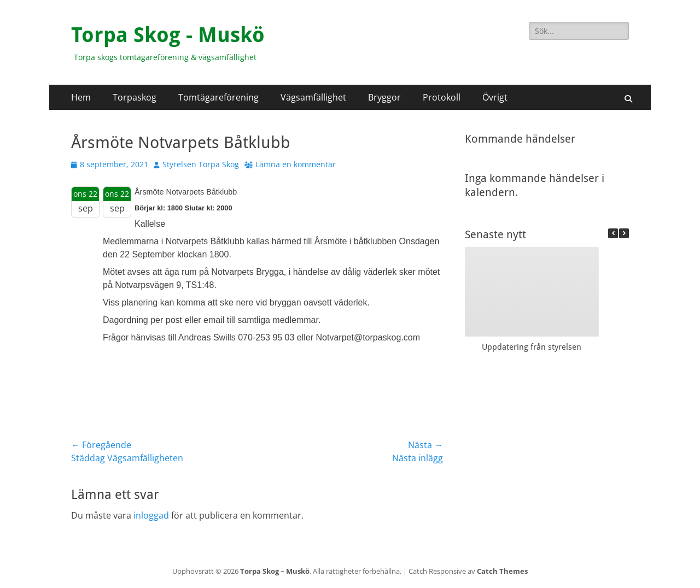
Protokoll (442, 97)
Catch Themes (502, 571)
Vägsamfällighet (313, 97)
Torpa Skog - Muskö (168, 35)
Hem (81, 97)
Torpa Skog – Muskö (275, 571)
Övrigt (495, 97)
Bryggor (384, 97)
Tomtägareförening (218, 97)
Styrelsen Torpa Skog (201, 164)
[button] (624, 233)
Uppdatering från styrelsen (532, 347)
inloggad (151, 515)
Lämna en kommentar (296, 164)
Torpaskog (135, 97)
